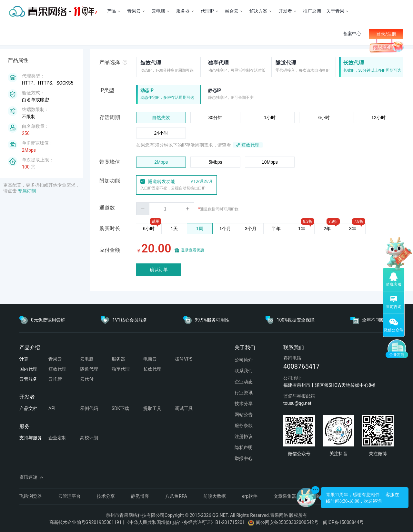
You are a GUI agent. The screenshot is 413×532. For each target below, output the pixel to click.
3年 (353, 229)
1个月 (225, 229)
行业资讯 (244, 393)
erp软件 (250, 496)
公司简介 (244, 360)
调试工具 (184, 408)
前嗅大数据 (215, 496)
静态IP (215, 90)
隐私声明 (244, 447)
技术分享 (244, 404)
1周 (200, 229)
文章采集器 (285, 496)
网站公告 (244, 414)
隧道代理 (286, 63)
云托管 (55, 379)
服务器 (118, 359)
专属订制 (27, 191)
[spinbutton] (165, 209)
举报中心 (244, 458)
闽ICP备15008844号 (343, 522)
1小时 (270, 118)
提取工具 (152, 408)
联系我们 (244, 371)
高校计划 (89, 438)
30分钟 (216, 118)
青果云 (55, 359)
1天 (174, 229)
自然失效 (161, 118)
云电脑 (87, 359)
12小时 (378, 118)
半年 (276, 229)
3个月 (251, 229)
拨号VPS (184, 359)
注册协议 (244, 436)
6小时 (324, 118)
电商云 (150, 359)
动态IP (147, 90)
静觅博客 (140, 496)
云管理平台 (69, 496)
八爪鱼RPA (176, 496)
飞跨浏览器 (31, 496)
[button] (143, 209)
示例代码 (89, 408)
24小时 (161, 133)
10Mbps (270, 162)
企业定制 (57, 438)
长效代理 (354, 63)
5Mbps (216, 162)
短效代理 (151, 63)
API (52, 408)
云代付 (87, 379)
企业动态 (244, 382)
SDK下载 (120, 408)
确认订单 (159, 270)
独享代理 (218, 63)
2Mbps (161, 162)
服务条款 (244, 425)
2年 (327, 229)
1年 (302, 229)
